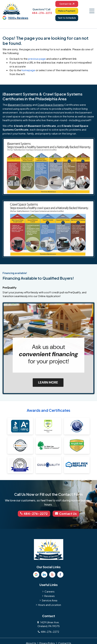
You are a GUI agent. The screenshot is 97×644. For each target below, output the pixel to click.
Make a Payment (67, 11)
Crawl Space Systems (51, 105)
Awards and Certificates (48, 410)
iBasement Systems (20, 105)
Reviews (50, 595)
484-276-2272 (42, 13)
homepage (28, 70)
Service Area (50, 600)
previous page (37, 59)
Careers (50, 591)
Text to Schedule (67, 18)
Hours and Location (50, 604)
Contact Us (67, 4)
